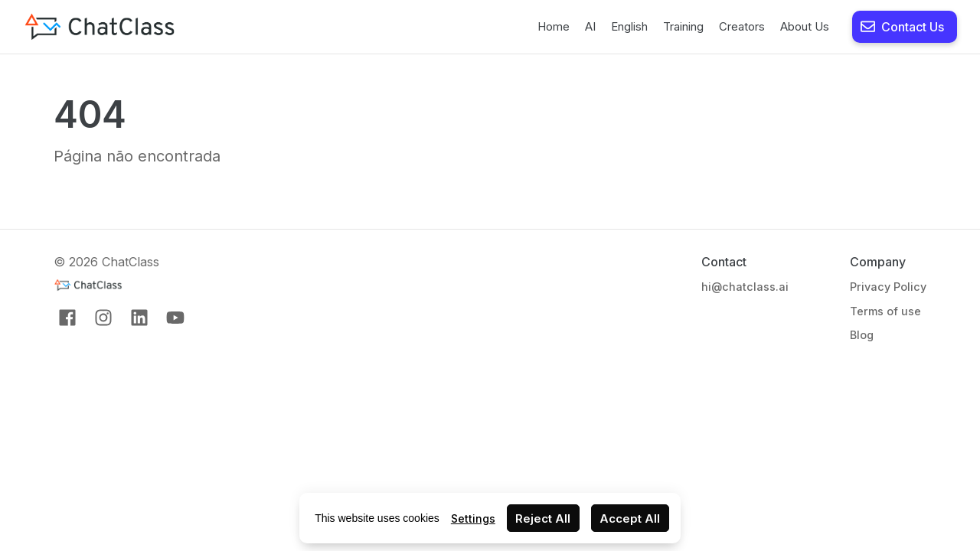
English (629, 26)
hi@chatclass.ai (745, 287)
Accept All (630, 518)
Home (554, 26)
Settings (473, 518)
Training (683, 26)
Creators (742, 26)
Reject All (543, 518)
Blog (862, 335)
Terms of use (885, 311)
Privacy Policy (888, 287)
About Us (805, 26)
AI (590, 26)
